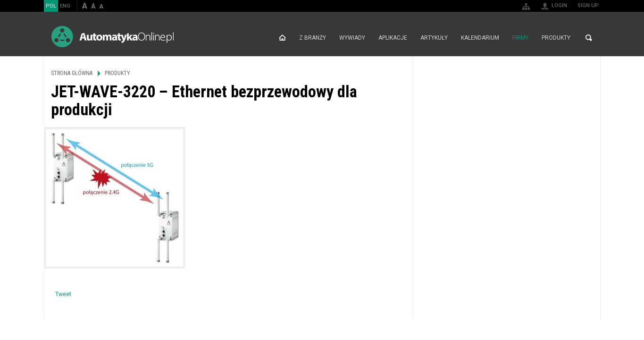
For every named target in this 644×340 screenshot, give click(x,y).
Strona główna (282, 38)
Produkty (556, 38)
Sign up (588, 5)
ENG (65, 6)
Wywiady (352, 38)
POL (51, 6)
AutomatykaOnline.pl (113, 37)
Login (559, 5)
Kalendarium (480, 38)
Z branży (313, 38)
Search (589, 38)
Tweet (63, 294)
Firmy (520, 38)
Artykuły (434, 38)
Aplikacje (393, 38)
